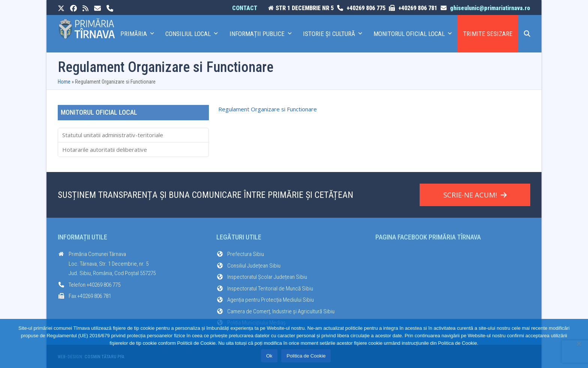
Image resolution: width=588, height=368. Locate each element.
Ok (269, 356)
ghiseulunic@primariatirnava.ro (490, 8)
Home (64, 82)
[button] (527, 34)
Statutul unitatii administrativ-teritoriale (113, 135)
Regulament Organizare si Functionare (268, 109)
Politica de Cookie (306, 356)
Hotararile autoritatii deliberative (105, 150)
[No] (579, 343)
